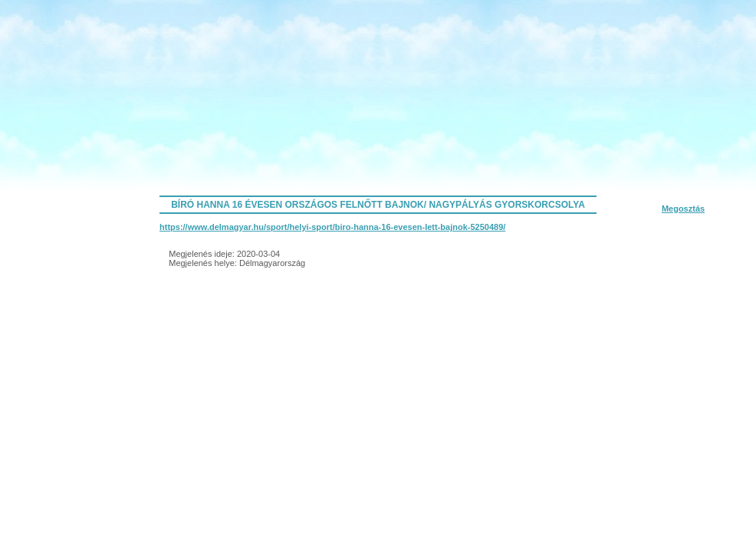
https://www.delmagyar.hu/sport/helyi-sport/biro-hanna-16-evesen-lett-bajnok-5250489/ (332, 227)
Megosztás (683, 209)
